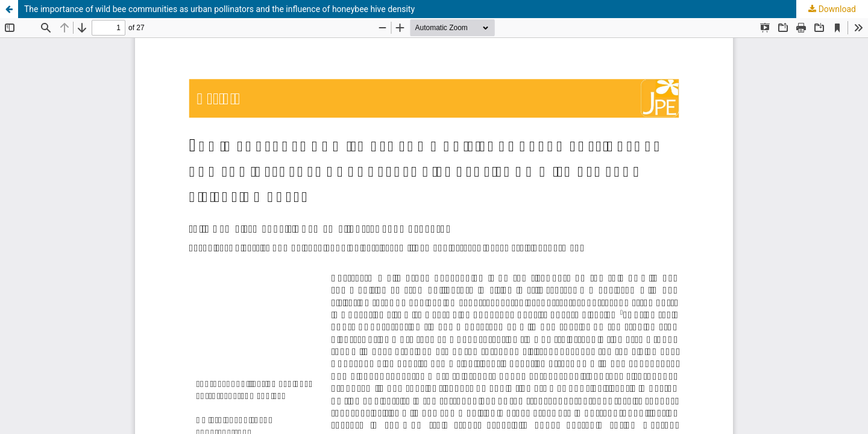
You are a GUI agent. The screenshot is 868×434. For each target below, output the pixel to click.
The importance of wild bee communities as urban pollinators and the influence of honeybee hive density (219, 9)
